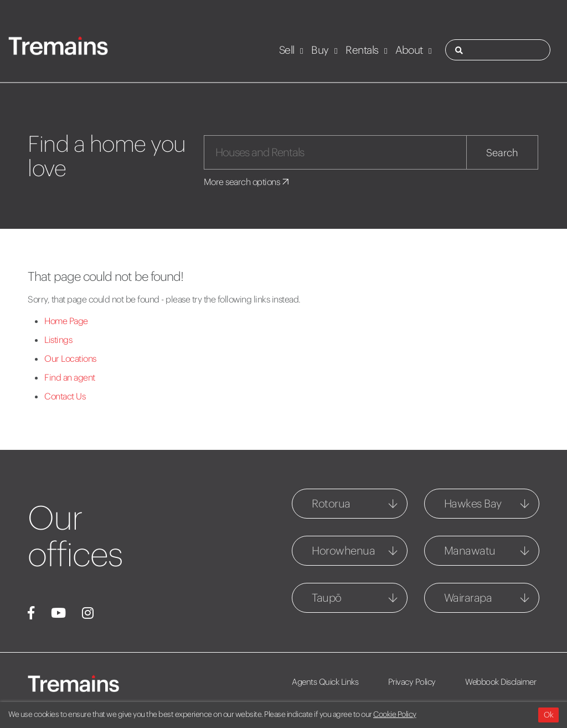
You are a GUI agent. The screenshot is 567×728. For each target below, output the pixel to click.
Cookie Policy (395, 714)
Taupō (327, 598)
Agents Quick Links (325, 682)
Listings (58, 340)
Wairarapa (468, 598)
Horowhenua (343, 550)
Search (502, 153)
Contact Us (65, 396)
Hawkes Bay (473, 503)
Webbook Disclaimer (501, 682)
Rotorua (331, 503)
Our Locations (70, 358)
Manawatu (470, 550)
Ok (548, 715)
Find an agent (70, 377)
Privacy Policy (412, 682)
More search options (247, 182)
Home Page (66, 321)
